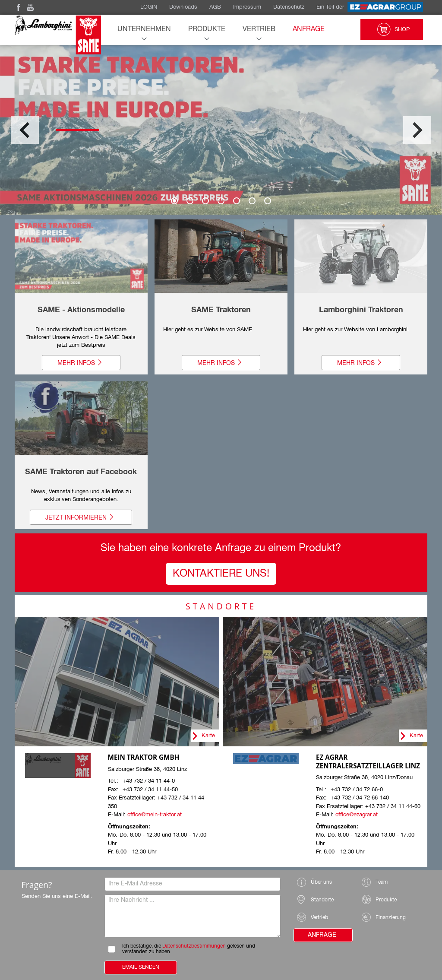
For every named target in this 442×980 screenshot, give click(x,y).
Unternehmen (144, 29)
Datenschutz (289, 7)
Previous (25, 130)
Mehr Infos (81, 363)
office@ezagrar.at (357, 815)
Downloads (183, 7)
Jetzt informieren (81, 517)
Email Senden (141, 967)
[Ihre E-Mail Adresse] (193, 884)
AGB (215, 7)
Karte (208, 736)
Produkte (207, 29)
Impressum (247, 7)
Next (417, 130)
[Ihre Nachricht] (193, 916)
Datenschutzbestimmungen (194, 946)
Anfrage (309, 29)
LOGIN (149, 7)
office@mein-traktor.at (155, 815)
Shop (392, 29)
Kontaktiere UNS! (221, 574)
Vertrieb (259, 29)
